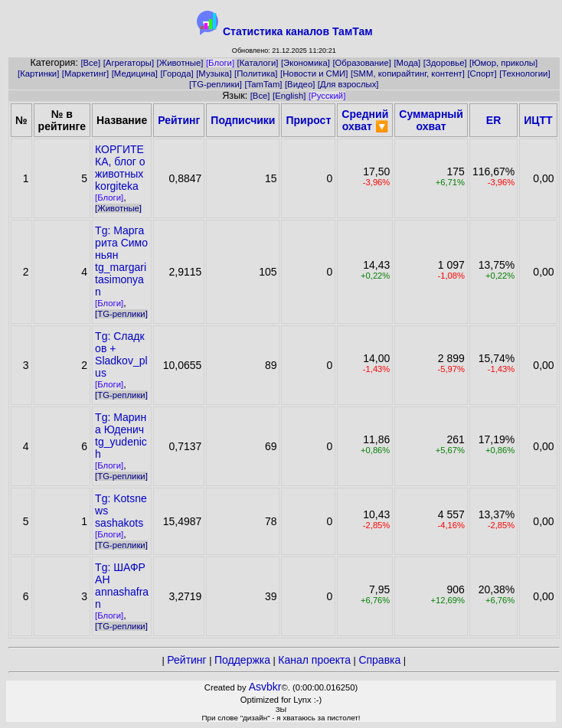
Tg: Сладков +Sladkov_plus (121, 354)
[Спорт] (482, 73)
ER (493, 120)
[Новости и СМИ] (314, 73)
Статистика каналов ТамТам (298, 31)
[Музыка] (214, 73)
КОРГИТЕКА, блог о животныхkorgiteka (120, 168)
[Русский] (327, 96)
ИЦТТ (538, 120)
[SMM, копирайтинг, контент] (408, 73)
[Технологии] (524, 73)
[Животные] (180, 63)
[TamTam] (263, 84)
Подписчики (243, 120)
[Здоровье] (445, 63)
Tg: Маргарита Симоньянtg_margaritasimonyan (121, 261)
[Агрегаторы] (129, 63)
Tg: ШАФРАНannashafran (122, 586)
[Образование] (362, 63)
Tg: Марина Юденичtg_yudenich (121, 436)
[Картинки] (38, 73)
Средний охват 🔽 (365, 120)
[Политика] (256, 73)
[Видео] (300, 84)
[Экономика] (306, 63)
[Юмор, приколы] (503, 63)
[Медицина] (135, 73)
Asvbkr (265, 687)
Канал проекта (314, 660)
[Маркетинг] (85, 73)
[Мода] (407, 63)
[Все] (90, 63)
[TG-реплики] (216, 84)
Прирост (308, 120)
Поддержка (242, 660)
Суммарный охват (431, 120)
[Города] (176, 73)
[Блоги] (220, 63)
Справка (379, 660)
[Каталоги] (258, 63)
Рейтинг (179, 120)
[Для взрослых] (348, 84)
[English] (289, 96)
